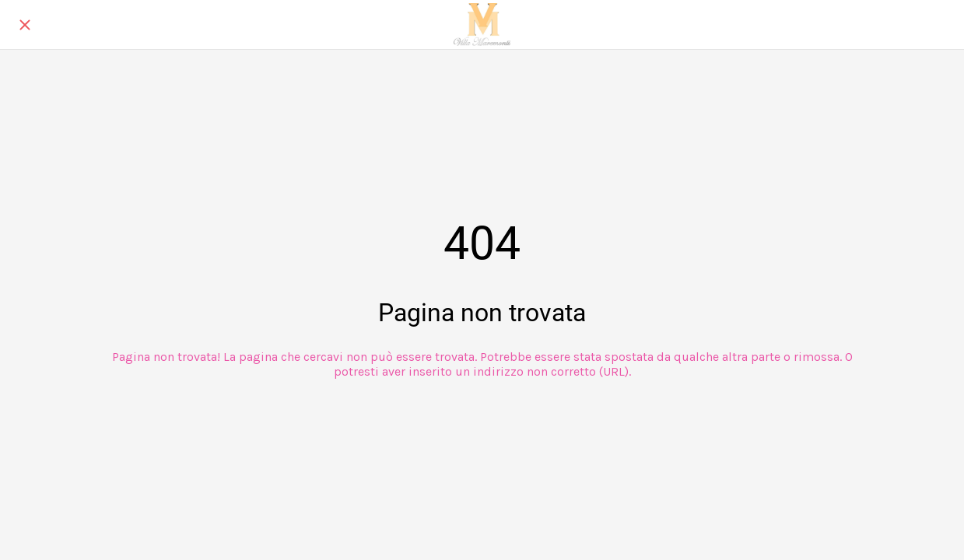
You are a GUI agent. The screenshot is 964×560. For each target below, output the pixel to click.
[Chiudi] (25, 25)
